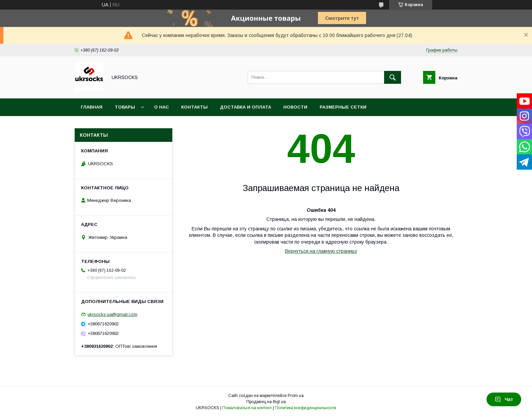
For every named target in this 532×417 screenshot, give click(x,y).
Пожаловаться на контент (247, 408)
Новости (295, 107)
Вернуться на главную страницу (321, 251)
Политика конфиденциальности (306, 408)
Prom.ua (296, 396)
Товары (125, 107)
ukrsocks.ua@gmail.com (112, 314)
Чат (504, 399)
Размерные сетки (343, 107)
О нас (161, 107)
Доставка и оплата (245, 107)
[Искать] (393, 77)
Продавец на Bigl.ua (266, 402)
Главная (92, 107)
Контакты (194, 107)
